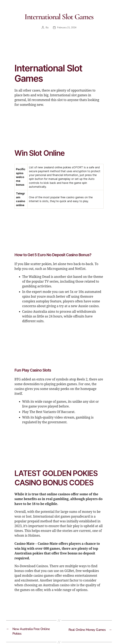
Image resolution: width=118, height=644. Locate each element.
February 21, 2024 (67, 27)
